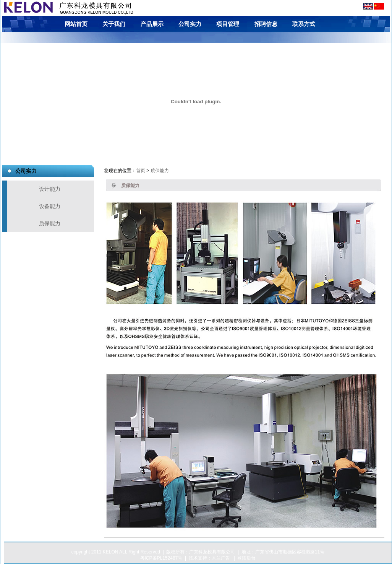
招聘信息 (266, 24)
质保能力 (50, 223)
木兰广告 (221, 558)
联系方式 (304, 24)
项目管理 (228, 24)
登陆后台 (246, 558)
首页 (141, 171)
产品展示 (152, 24)
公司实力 (190, 24)
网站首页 (76, 24)
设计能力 (50, 189)
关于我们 (114, 24)
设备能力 (50, 206)
